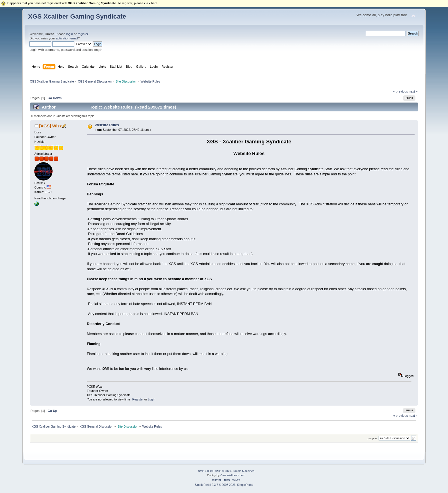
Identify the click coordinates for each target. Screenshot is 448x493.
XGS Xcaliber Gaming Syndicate (77, 16)
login (70, 34)
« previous (401, 91)
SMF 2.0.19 (205, 471)
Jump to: (372, 438)
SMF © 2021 (223, 471)
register (83, 34)
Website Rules (107, 125)
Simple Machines (243, 471)
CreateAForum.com (233, 475)
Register (138, 399)
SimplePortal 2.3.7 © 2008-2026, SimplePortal (224, 485)
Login (151, 399)
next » (413, 91)
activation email (67, 38)
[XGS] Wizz (50, 126)
